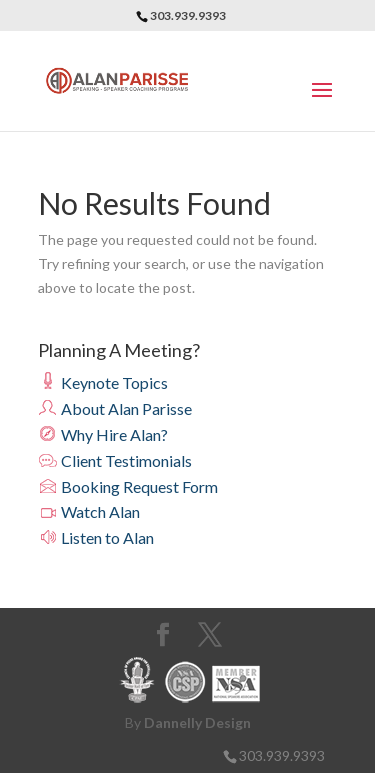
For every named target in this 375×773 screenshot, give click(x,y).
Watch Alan (89, 511)
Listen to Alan (96, 537)
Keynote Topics (103, 382)
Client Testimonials (115, 460)
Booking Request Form (128, 486)
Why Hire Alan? (103, 434)
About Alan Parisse (115, 408)
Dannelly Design (197, 722)
